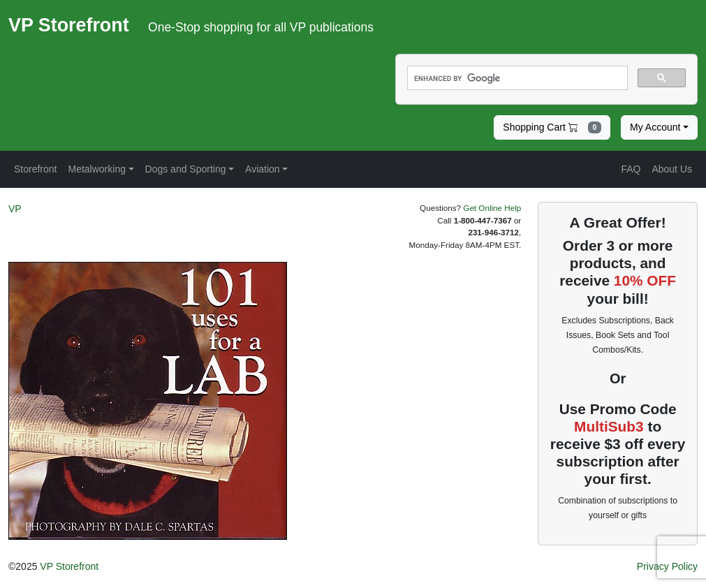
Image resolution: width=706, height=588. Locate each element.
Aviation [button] (263, 169)
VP (15, 209)
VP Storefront (69, 566)
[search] (516, 78)
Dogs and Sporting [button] (186, 169)
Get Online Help (492, 208)
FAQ (631, 169)
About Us (672, 169)
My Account (655, 127)
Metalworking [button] (96, 169)
